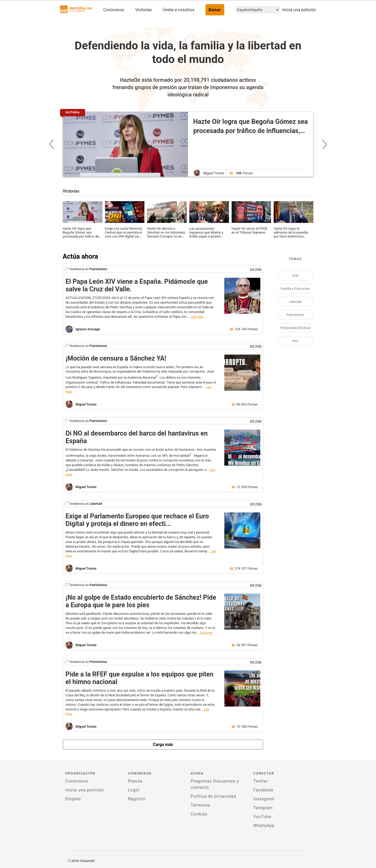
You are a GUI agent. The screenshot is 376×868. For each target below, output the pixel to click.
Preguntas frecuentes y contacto (215, 784)
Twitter (261, 781)
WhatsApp (264, 826)
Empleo (73, 799)
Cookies (199, 814)
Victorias (143, 10)
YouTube (262, 817)
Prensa (135, 781)
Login (134, 790)
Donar (215, 10)
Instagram (264, 799)
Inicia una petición (299, 10)
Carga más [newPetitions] (163, 745)
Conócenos (114, 10)
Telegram (263, 808)
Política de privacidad (213, 796)
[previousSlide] (54, 144)
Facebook (263, 790)
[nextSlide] (322, 144)
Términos (200, 805)
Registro (137, 799)
